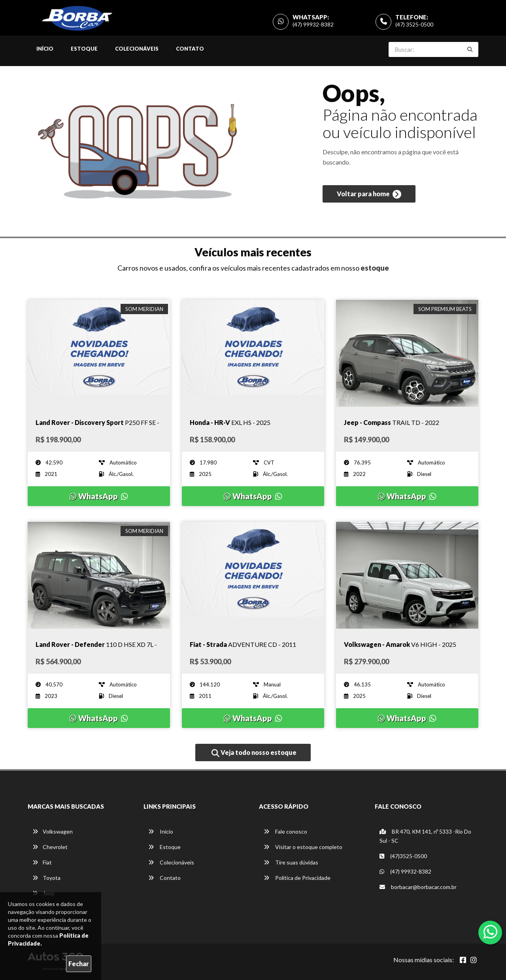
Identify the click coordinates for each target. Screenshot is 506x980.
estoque (375, 268)
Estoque (84, 49)
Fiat (42, 862)
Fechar (79, 964)
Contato (190, 49)
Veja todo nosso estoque (254, 753)
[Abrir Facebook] (463, 960)
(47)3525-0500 (403, 856)
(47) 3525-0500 (414, 24)
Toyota (46, 878)
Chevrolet (50, 847)
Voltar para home (369, 194)
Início (45, 49)
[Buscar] (470, 49)
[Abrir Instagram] (474, 960)
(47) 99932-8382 (313, 24)
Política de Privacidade (297, 878)
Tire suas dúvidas (291, 862)
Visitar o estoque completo (303, 847)
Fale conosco (285, 831)
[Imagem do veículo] (99, 353)
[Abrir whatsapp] (490, 932)
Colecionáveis (137, 49)
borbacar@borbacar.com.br (418, 887)
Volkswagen (53, 831)
